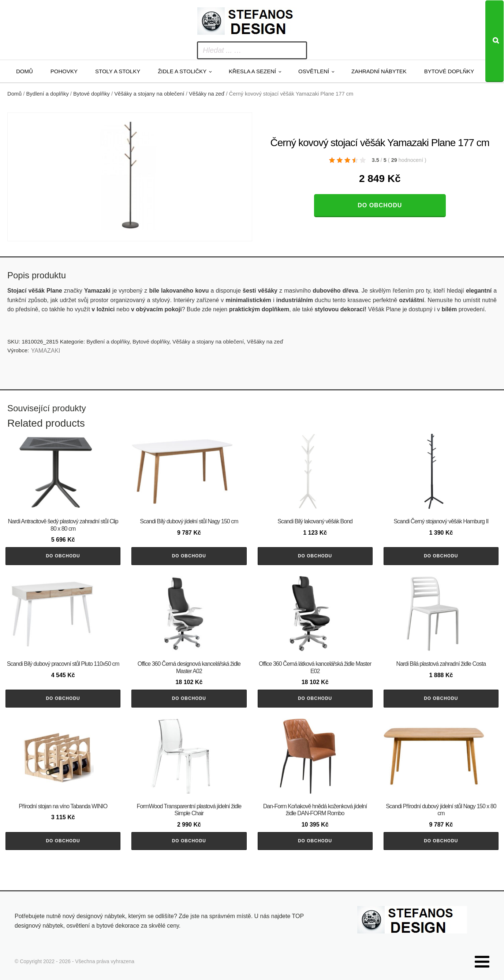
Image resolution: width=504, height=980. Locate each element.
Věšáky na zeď (207, 94)
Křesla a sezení (252, 71)
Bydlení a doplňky (48, 94)
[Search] (494, 41)
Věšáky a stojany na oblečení (149, 94)
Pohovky (64, 71)
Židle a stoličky (182, 71)
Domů (25, 71)
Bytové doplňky (449, 71)
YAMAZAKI (46, 351)
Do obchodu (380, 205)
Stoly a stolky (118, 71)
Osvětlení (314, 71)
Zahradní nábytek (379, 71)
